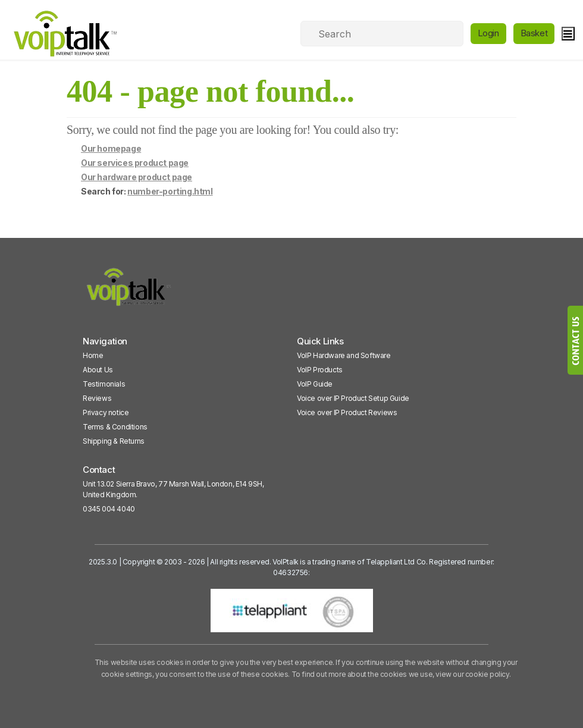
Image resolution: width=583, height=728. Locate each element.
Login (488, 33)
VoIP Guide (315, 384)
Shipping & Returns (114, 441)
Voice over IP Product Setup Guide (353, 398)
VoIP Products (320, 370)
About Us (98, 370)
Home (93, 355)
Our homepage (111, 148)
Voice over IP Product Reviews (347, 412)
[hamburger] (568, 34)
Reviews (97, 398)
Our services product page (135, 163)
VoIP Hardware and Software (344, 355)
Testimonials (104, 384)
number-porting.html (170, 191)
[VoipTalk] (129, 292)
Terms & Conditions (115, 427)
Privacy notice (106, 412)
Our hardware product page (137, 177)
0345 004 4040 (109, 509)
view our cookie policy (472, 674)
